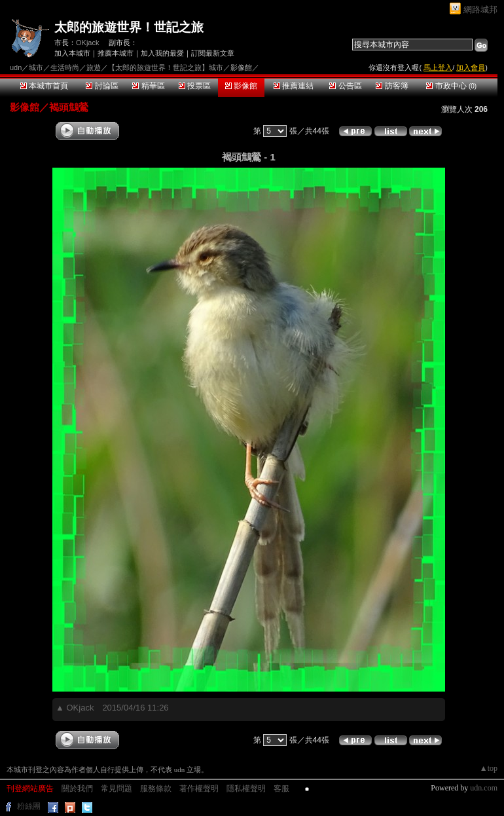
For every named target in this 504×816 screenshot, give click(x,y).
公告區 (345, 86)
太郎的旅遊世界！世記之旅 (129, 27)
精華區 (148, 86)
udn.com (484, 788)
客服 (281, 788)
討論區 (102, 86)
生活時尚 (65, 67)
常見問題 (117, 788)
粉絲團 (29, 806)
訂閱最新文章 (213, 53)
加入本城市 (72, 53)
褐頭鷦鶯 (69, 107)
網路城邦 (480, 9)
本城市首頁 (44, 86)
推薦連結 (294, 86)
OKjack (87, 43)
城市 (36, 67)
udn (16, 67)
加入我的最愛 (162, 53)
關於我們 (77, 788)
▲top (489, 768)
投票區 (195, 86)
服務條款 (156, 788)
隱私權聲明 (246, 788)
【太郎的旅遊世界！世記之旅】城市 (166, 67)
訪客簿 (392, 86)
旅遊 (94, 67)
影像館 (241, 86)
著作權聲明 (199, 788)
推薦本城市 (116, 53)
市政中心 (451, 86)
